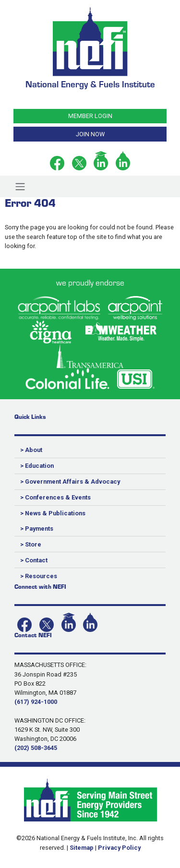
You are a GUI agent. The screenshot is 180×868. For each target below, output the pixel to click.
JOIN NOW (90, 134)
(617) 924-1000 (36, 702)
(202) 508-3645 (36, 748)
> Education (37, 466)
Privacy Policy (119, 848)
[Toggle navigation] (20, 186)
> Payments (37, 529)
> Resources (39, 576)
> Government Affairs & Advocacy (70, 482)
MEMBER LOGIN (90, 116)
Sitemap (82, 848)
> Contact (34, 560)
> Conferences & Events (55, 497)
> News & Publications (53, 513)
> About (31, 450)
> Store (31, 544)
